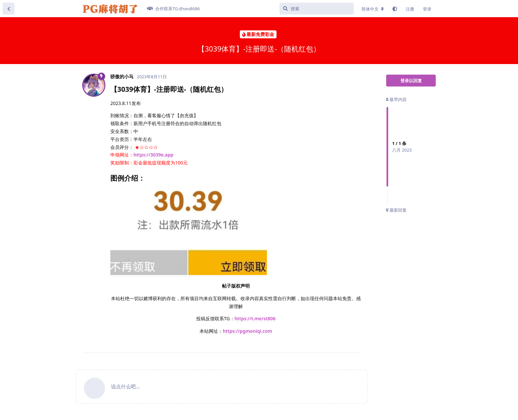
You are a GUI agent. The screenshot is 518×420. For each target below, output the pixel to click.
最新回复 (396, 210)
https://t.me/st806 (255, 318)
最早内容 (396, 99)
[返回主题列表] (9, 9)
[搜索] (317, 9)
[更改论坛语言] (373, 9)
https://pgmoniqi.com (247, 331)
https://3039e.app (153, 155)
